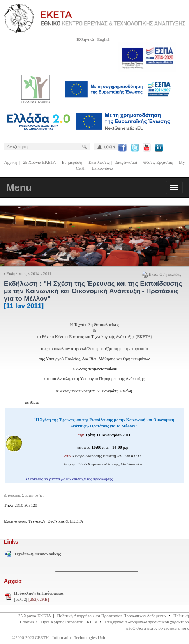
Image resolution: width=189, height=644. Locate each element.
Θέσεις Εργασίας (158, 162)
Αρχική (11, 162)
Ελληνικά (85, 39)
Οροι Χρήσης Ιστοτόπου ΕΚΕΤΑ (69, 622)
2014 (35, 273)
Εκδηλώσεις (99, 162)
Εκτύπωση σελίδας (162, 274)
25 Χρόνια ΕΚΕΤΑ (39, 162)
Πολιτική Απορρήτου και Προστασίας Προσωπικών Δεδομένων (112, 616)
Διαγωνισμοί (126, 162)
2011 (47, 273)
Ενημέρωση (72, 162)
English (104, 39)
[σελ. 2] (39, 596)
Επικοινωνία (102, 168)
